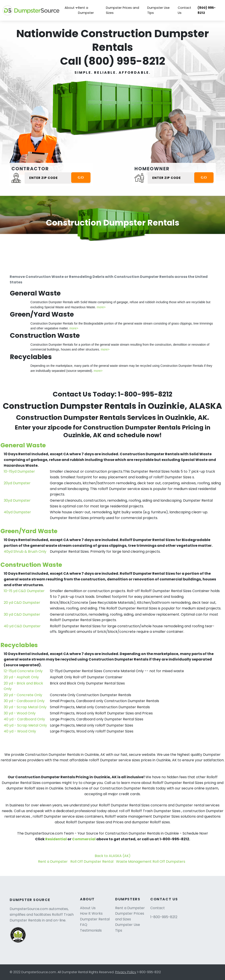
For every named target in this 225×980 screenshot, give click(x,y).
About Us (88, 908)
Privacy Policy (126, 972)
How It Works (91, 913)
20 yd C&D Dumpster (22, 603)
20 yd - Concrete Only (23, 695)
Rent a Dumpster (86, 10)
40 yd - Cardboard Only (24, 719)
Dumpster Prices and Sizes (122, 10)
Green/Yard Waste (29, 531)
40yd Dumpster (17, 512)
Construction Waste (31, 565)
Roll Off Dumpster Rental (92, 862)
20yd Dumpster (17, 483)
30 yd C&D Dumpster (22, 614)
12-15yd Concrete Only (23, 671)
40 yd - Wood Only (20, 731)
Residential (56, 839)
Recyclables (19, 645)
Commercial (84, 839)
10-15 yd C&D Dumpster (24, 591)
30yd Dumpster (17, 500)
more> (101, 307)
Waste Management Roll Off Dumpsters (151, 862)
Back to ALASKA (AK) (113, 856)
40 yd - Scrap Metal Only (25, 725)
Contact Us (184, 10)
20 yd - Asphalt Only (21, 677)
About (70, 8)
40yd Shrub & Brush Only (25, 551)
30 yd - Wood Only (20, 713)
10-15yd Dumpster (19, 471)
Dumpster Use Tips (158, 10)
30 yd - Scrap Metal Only (25, 707)
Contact (158, 908)
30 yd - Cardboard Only (24, 701)
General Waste (23, 445)
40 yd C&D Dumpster (22, 626)
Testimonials (91, 930)
